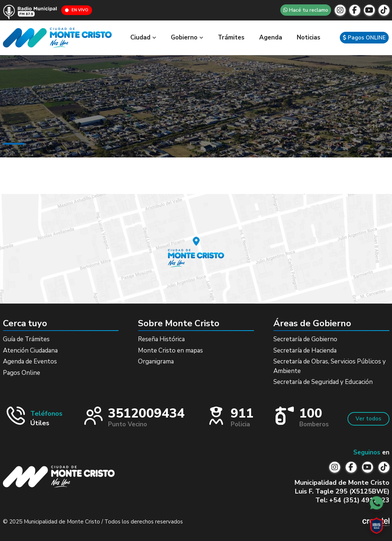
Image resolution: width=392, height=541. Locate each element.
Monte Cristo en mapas (170, 350)
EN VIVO (77, 10)
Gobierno (187, 37)
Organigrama (156, 361)
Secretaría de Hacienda (305, 350)
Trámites (231, 37)
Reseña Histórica (161, 339)
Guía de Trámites (26, 339)
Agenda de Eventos (30, 361)
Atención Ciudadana (30, 350)
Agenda (271, 37)
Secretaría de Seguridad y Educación (323, 382)
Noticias (309, 37)
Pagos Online (22, 373)
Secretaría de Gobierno (305, 339)
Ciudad (143, 37)
